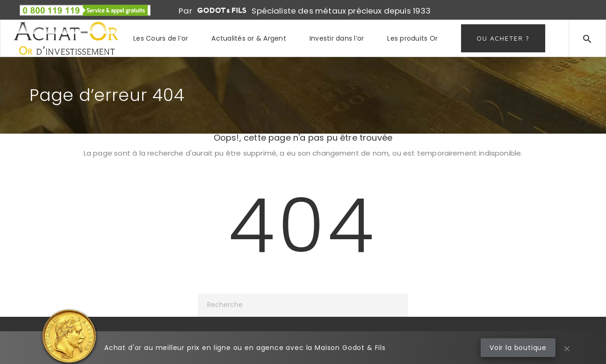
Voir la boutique (518, 348)
